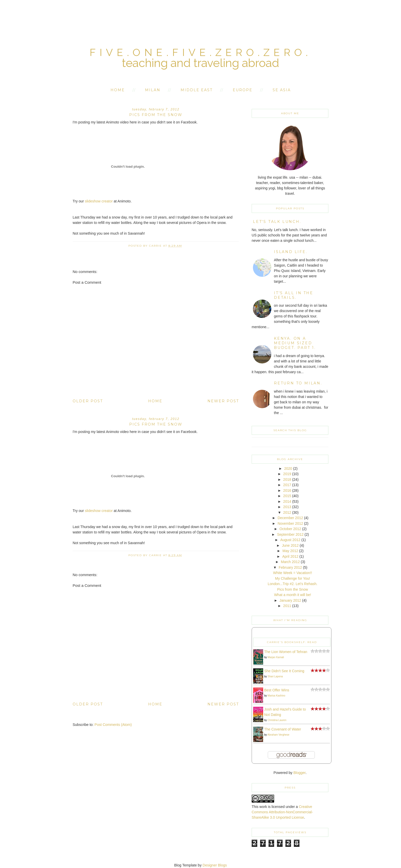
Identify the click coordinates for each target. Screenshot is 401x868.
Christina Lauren (277, 720)
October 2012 (290, 529)
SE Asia (282, 90)
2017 (287, 485)
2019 (287, 474)
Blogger (299, 773)
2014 (287, 501)
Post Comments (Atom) (113, 725)
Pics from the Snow (293, 589)
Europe (243, 90)
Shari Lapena (275, 676)
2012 (287, 512)
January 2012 (290, 600)
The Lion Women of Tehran (286, 652)
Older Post (88, 401)
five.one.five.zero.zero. (201, 52)
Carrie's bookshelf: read (292, 642)
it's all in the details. (294, 295)
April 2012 (290, 556)
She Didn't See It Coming (284, 671)
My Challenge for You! (293, 578)
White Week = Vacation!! (293, 573)
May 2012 (290, 551)
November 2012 (290, 523)
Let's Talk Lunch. (277, 222)
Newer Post (223, 401)
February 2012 (290, 567)
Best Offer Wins (277, 690)
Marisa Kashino (276, 696)
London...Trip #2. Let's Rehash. (293, 584)
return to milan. (298, 383)
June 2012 (290, 545)
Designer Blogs (215, 865)
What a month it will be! (293, 595)
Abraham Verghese (279, 735)
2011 (287, 606)
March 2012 (290, 562)
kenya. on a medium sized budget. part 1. (295, 343)
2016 (287, 490)
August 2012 (290, 540)
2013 (287, 507)
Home (118, 90)
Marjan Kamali (276, 657)
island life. (291, 252)
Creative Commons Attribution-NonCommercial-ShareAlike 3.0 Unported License (282, 812)
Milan (153, 90)
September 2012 (290, 534)
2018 (287, 479)
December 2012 (290, 518)
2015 (287, 496)
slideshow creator (99, 201)
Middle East (197, 90)
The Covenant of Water (283, 729)
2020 (288, 469)
